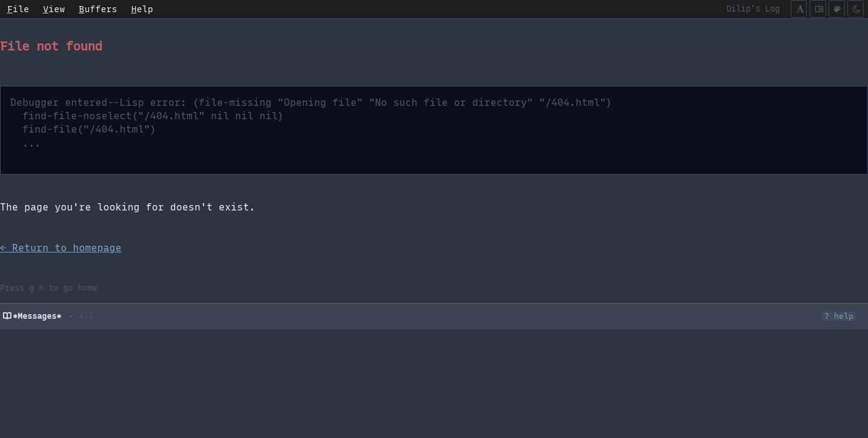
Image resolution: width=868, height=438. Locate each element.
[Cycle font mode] (799, 9)
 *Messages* (32, 316)
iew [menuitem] (54, 9)
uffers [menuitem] (98, 9)
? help (839, 316)
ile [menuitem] (18, 9)
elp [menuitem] (142, 9)
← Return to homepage (61, 248)
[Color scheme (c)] (837, 9)
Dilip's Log (753, 9)
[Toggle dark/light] (856, 9)
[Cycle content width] (818, 9)
